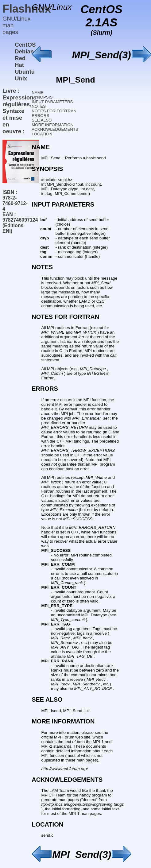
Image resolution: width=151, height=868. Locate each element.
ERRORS (40, 116)
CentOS (25, 45)
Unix (21, 78)
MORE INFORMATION (52, 125)
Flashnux (27, 9)
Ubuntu (25, 72)
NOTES (39, 106)
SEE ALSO (42, 120)
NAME (38, 93)
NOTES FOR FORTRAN (54, 111)
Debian (24, 51)
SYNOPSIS (42, 97)
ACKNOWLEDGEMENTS (55, 129)
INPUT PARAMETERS (52, 102)
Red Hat (20, 62)
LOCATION (42, 134)
